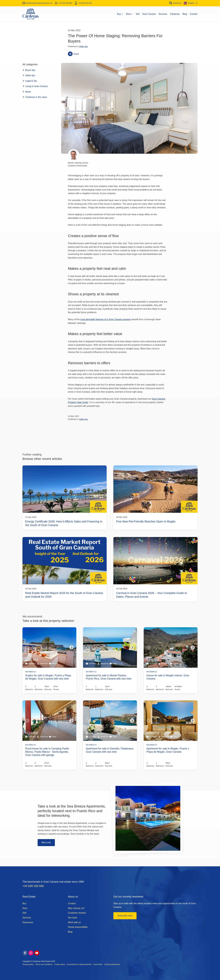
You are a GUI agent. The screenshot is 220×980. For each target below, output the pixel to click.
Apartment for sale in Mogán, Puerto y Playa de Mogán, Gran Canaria (168, 750)
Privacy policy (28, 964)
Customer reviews (77, 913)
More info (46, 843)
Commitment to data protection (79, 964)
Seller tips (83, 46)
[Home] (31, 14)
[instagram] (31, 953)
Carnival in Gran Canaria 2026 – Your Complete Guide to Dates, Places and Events (152, 595)
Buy (120, 14)
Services (163, 14)
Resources (28, 922)
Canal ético (98, 964)
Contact (194, 14)
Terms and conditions (44, 964)
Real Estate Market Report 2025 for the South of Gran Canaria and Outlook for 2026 (64, 595)
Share (73, 54)
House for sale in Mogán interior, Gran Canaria (168, 677)
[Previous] (27, 647)
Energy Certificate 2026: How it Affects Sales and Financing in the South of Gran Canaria (64, 523)
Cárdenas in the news (35, 97)
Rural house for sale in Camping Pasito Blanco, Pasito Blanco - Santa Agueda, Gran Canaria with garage (47, 752)
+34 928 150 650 (33, 886)
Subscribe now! (125, 916)
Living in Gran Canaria (35, 86)
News (27, 92)
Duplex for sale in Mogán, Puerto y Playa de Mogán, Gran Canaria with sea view (48, 677)
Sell (138, 14)
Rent (130, 14)
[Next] (71, 647)
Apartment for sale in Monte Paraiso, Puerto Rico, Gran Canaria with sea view (109, 677)
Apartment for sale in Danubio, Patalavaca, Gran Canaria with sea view (110, 750)
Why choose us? (76, 908)
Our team (73, 918)
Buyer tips (29, 70)
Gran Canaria (149, 14)
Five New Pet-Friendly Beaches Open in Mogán (146, 521)
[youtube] (37, 953)
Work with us (74, 922)
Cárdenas (175, 14)
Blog (185, 14)
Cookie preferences (112, 964)
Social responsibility (78, 927)
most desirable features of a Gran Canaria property (106, 319)
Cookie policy (60, 964)
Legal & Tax (30, 81)
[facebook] (25, 953)
